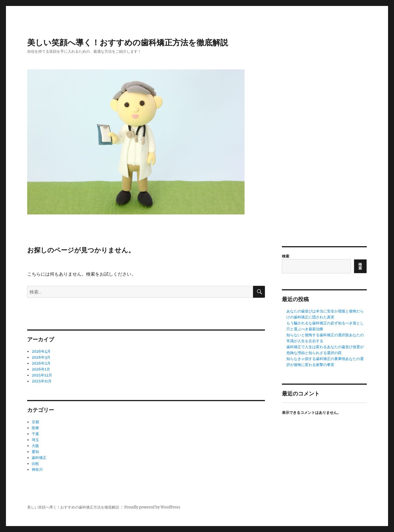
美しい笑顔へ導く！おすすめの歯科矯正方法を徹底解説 (128, 42)
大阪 (35, 446)
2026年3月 (41, 357)
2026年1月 (41, 369)
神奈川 (37, 470)
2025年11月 (42, 381)
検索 (286, 256)
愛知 (35, 452)
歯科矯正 (39, 458)
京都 (35, 422)
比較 (35, 464)
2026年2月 (41, 363)
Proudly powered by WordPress (152, 507)
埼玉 (35, 440)
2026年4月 (41, 351)
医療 (35, 428)
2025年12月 (42, 375)
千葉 (35, 434)
